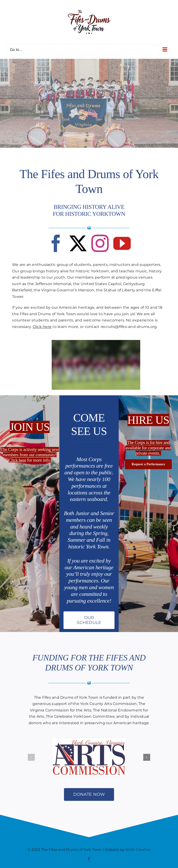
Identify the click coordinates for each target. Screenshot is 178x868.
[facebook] (56, 243)
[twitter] (78, 243)
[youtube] (122, 243)
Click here (42, 327)
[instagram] (100, 243)
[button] (31, 757)
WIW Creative (138, 850)
